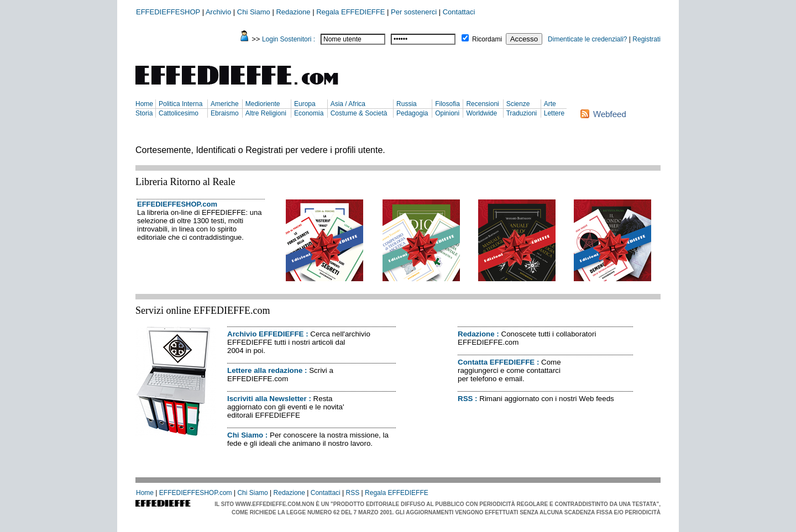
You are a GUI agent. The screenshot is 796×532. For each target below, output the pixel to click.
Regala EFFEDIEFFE (350, 12)
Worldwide (481, 113)
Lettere (554, 113)
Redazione (293, 12)
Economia (309, 113)
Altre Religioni (266, 113)
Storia (144, 113)
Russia (407, 104)
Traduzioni (522, 113)
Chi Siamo (254, 12)
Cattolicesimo (179, 113)
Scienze (518, 104)
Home (144, 104)
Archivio (218, 12)
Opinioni (447, 113)
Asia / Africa (348, 104)
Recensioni (482, 104)
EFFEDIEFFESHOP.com (177, 204)
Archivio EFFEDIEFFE (265, 334)
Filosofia (447, 104)
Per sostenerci (414, 12)
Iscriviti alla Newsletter (267, 399)
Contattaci (459, 12)
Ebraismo (225, 113)
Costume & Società (359, 113)
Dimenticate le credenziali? (587, 39)
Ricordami (487, 39)
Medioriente (263, 104)
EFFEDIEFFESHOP (168, 12)
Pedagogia (412, 113)
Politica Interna (180, 104)
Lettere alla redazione (265, 370)
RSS (465, 399)
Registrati (646, 39)
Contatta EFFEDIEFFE (496, 362)
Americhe (225, 104)
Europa (305, 104)
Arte (550, 104)
